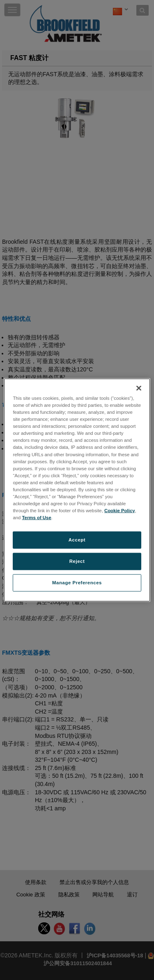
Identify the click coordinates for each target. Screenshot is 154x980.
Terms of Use (37, 518)
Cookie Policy (120, 511)
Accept (77, 540)
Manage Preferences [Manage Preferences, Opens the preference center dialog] (77, 583)
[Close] (139, 388)
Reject (77, 561)
